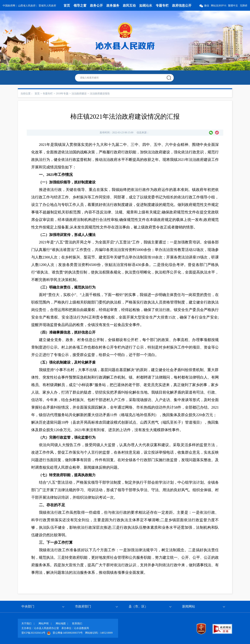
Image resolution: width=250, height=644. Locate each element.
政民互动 (129, 6)
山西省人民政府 (27, 6)
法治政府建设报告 (100, 94)
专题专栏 (162, 6)
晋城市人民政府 (47, 6)
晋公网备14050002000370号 (68, 633)
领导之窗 (80, 6)
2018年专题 (62, 94)
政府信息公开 (182, 6)
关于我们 (26, 624)
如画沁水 (146, 6)
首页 (67, 6)
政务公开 (96, 6)
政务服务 (113, 6)
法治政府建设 (79, 94)
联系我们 (77, 624)
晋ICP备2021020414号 (33, 633)
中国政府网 (9, 6)
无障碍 (244, 6)
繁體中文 (233, 6)
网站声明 (44, 624)
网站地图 (61, 624)
